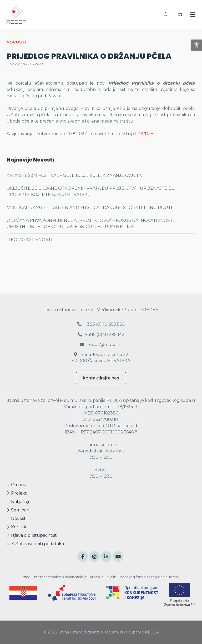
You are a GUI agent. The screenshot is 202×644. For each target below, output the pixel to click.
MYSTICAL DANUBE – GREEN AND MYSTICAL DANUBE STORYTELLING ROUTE (90, 208)
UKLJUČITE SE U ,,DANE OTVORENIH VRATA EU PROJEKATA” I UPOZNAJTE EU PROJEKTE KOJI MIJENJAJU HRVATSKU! (91, 191)
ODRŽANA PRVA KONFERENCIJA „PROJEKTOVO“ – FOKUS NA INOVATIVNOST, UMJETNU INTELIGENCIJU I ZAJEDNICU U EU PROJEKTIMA (90, 224)
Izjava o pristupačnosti (32, 535)
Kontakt (17, 527)
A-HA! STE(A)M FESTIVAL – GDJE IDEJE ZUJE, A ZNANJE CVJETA (74, 175)
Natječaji (18, 502)
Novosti (17, 518)
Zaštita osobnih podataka (35, 544)
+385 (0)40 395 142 (101, 335)
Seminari (18, 510)
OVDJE (146, 134)
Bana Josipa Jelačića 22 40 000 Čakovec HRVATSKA (101, 357)
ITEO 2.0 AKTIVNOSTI (29, 240)
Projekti (17, 493)
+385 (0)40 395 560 (101, 324)
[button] (196, 45)
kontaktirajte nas (101, 378)
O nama (17, 485)
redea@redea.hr (101, 345)
